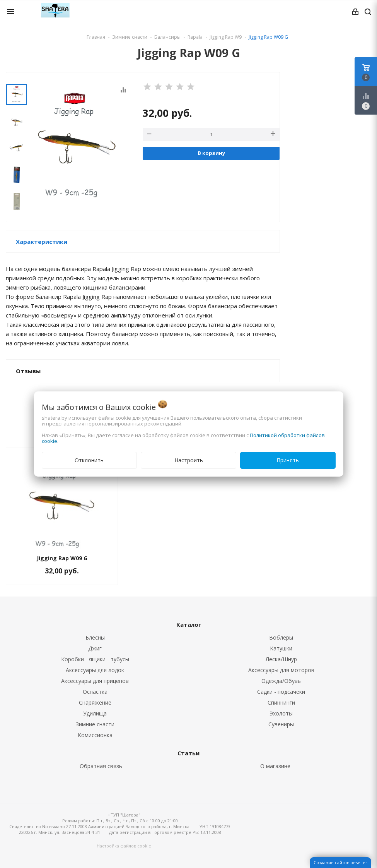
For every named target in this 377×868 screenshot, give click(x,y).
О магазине (275, 766)
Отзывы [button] (28, 371)
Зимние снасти (95, 724)
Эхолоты (281, 713)
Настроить (189, 460)
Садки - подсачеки (281, 692)
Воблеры (281, 637)
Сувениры (281, 724)
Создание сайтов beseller (340, 862)
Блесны (95, 637)
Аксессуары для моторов (281, 670)
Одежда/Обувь (281, 681)
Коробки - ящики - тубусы (95, 659)
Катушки (281, 648)
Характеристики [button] (42, 242)
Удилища (95, 713)
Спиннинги (281, 702)
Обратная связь (101, 766)
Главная (96, 37)
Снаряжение (95, 702)
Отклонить (89, 460)
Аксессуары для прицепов (95, 681)
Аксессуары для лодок (95, 670)
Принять (288, 460)
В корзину (211, 153)
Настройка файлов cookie (124, 846)
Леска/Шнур (281, 659)
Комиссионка (95, 735)
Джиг (95, 648)
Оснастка (95, 692)
